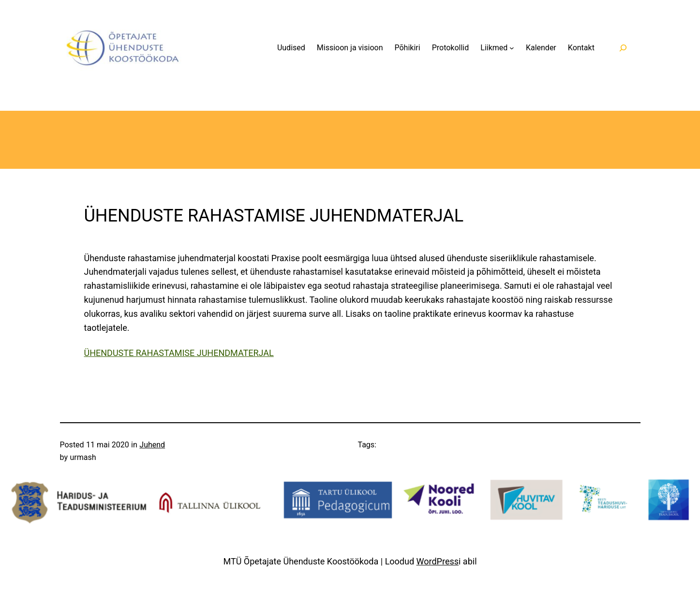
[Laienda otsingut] (623, 48)
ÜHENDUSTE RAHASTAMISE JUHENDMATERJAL (179, 353)
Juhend (152, 445)
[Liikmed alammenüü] (512, 48)
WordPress (438, 561)
